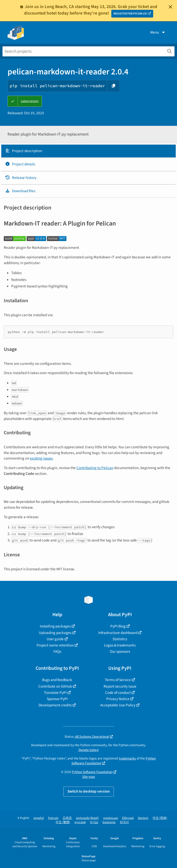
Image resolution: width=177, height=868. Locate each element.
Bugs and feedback (57, 680)
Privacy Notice (118, 699)
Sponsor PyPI (57, 699)
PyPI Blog (118, 626)
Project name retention (55, 645)
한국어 (124, 822)
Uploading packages (55, 633)
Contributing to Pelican (95, 468)
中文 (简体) (160, 818)
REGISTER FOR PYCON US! (130, 14)
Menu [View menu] (158, 32)
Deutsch (143, 818)
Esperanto (109, 822)
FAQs (57, 652)
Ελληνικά (128, 818)
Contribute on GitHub (55, 686)
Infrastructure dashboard (118, 633)
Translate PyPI (55, 693)
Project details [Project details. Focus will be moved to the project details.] (20, 164)
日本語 (67, 818)
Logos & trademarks (120, 645)
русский (80, 822)
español (39, 818)
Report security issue (120, 686)
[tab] (88, 151)
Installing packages (55, 626)
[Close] (170, 7)
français (53, 818)
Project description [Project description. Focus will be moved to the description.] (24, 151)
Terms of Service (118, 680)
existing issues (41, 458)
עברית (94, 822)
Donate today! (89, 750)
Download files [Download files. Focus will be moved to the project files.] (20, 191)
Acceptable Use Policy (118, 705)
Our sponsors (120, 652)
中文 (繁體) (63, 822)
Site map (89, 777)
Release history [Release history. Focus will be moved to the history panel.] (21, 178)
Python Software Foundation (92, 772)
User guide (55, 639)
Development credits (55, 705)
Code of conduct (118, 693)
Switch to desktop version (89, 791)
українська (110, 818)
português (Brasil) (87, 818)
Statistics (120, 639)
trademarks (127, 758)
